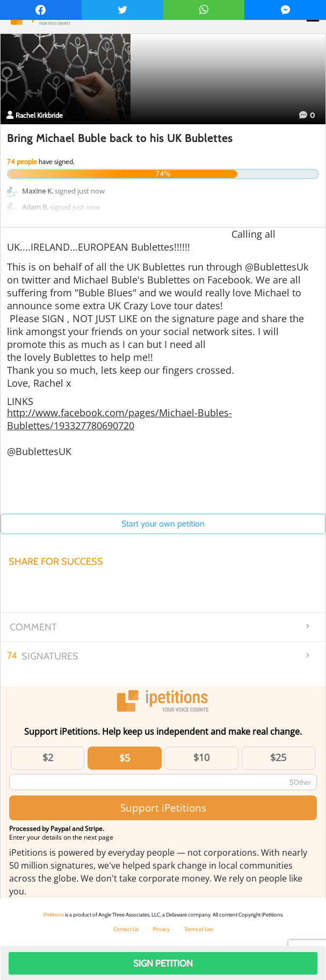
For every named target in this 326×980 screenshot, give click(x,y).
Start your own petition (163, 524)
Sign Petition (163, 963)
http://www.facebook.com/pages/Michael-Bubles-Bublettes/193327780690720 (119, 419)
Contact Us (126, 929)
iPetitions (53, 915)
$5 (125, 758)
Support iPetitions (163, 808)
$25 (278, 757)
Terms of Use (199, 929)
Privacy (161, 929)
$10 (201, 757)
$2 (48, 757)
